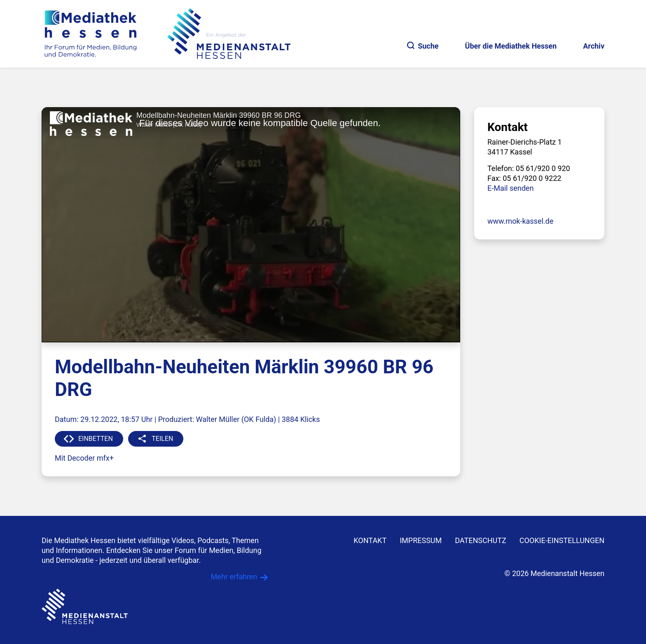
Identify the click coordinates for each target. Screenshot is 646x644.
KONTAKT (370, 540)
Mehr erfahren (234, 577)
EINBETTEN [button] (96, 439)
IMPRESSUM (421, 540)
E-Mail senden (510, 188)
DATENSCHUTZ (481, 540)
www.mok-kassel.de (520, 221)
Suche (423, 46)
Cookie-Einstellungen (562, 540)
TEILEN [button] (162, 439)
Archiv (594, 46)
